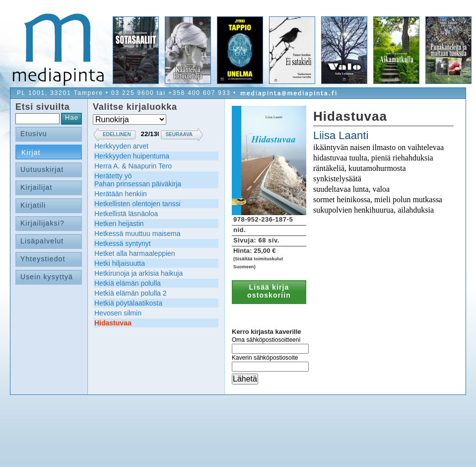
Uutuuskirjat (42, 169)
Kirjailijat (36, 187)
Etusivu (34, 134)
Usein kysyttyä (47, 277)
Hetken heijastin (119, 224)
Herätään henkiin (121, 194)
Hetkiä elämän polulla (128, 283)
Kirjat (31, 153)
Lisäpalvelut (42, 241)
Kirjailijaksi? (42, 223)
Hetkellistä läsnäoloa (126, 214)
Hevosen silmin (118, 313)
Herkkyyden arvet (121, 146)
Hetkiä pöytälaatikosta (128, 303)
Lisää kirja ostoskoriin (269, 291)
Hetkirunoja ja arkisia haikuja (138, 273)
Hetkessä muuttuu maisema (137, 233)
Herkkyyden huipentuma (132, 156)
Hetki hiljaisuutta (120, 263)
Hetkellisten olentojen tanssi (137, 204)
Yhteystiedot (43, 259)
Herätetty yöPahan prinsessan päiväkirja (138, 180)
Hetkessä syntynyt (123, 243)
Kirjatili (33, 205)
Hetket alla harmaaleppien (135, 253)
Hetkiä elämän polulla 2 (131, 293)
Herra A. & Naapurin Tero (133, 166)
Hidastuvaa (113, 323)
